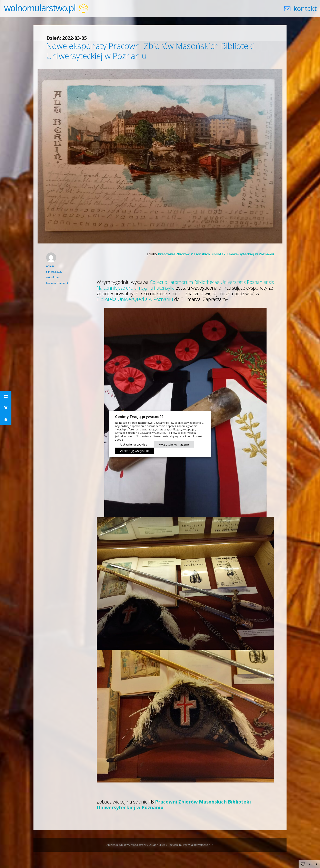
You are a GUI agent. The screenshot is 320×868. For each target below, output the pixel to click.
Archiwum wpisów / (119, 845)
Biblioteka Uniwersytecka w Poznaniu (135, 299)
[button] (6, 396)
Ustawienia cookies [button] (134, 444)
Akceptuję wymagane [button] (174, 444)
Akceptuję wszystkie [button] (134, 451)
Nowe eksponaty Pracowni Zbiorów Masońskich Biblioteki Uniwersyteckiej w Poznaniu (150, 51)
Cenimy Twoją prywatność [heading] (139, 417)
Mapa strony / (140, 845)
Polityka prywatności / (197, 845)
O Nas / (154, 845)
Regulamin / (175, 845)
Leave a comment (57, 283)
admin (50, 266)
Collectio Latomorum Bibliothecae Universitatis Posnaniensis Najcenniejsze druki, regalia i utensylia (185, 285)
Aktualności (53, 277)
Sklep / (163, 845)
